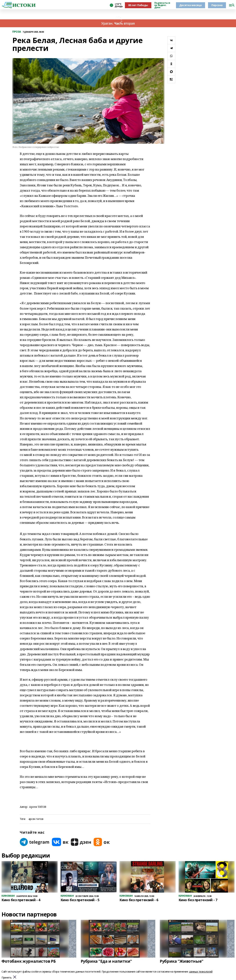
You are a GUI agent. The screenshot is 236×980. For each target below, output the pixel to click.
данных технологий (201, 972)
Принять (7, 978)
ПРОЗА (17, 32)
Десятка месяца (191, 5)
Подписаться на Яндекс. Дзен (162, 5)
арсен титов (36, 819)
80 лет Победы (138, 5)
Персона (217, 5)
